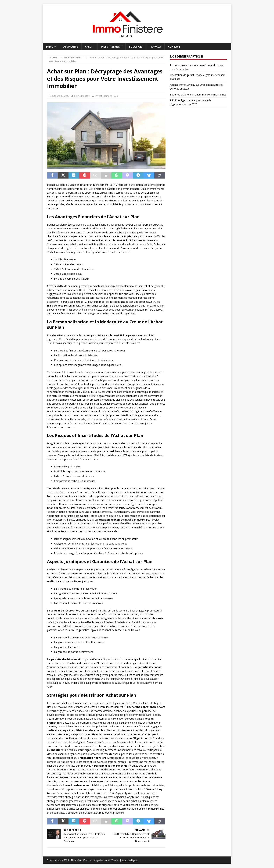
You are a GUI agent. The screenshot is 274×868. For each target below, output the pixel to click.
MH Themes (113, 860)
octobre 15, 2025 (60, 96)
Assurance (71, 47)
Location (136, 47)
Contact (174, 47)
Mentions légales (130, 860)
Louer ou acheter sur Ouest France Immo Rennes (198, 95)
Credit (89, 47)
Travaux (155, 47)
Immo (50, 47)
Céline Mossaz (82, 96)
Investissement (111, 47)
